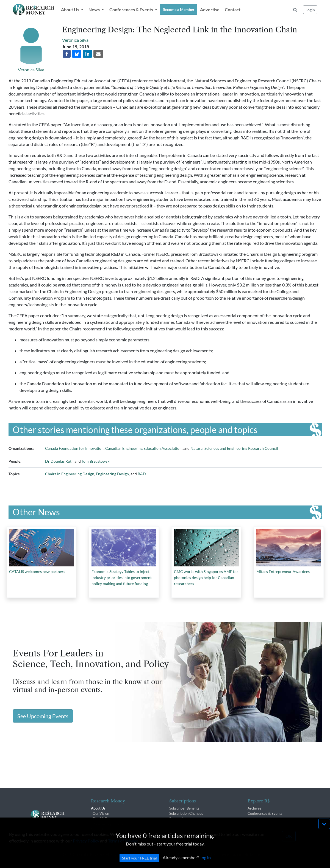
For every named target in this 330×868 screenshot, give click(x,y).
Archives (254, 808)
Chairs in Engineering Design (70, 474)
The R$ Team (103, 819)
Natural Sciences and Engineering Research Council (234, 448)
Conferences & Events (265, 813)
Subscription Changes (186, 813)
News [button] (95, 9)
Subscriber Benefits (184, 808)
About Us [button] (70, 9)
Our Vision (101, 813)
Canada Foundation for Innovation (74, 448)
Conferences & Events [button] (132, 9)
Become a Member (179, 9)
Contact (233, 9)
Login (310, 10)
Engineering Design (112, 474)
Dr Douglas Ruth (59, 461)
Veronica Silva (31, 70)
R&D (142, 474)
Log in (205, 865)
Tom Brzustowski (96, 461)
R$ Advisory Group (108, 824)
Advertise (210, 9)
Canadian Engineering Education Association (143, 448)
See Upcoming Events (43, 716)
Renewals (177, 819)
